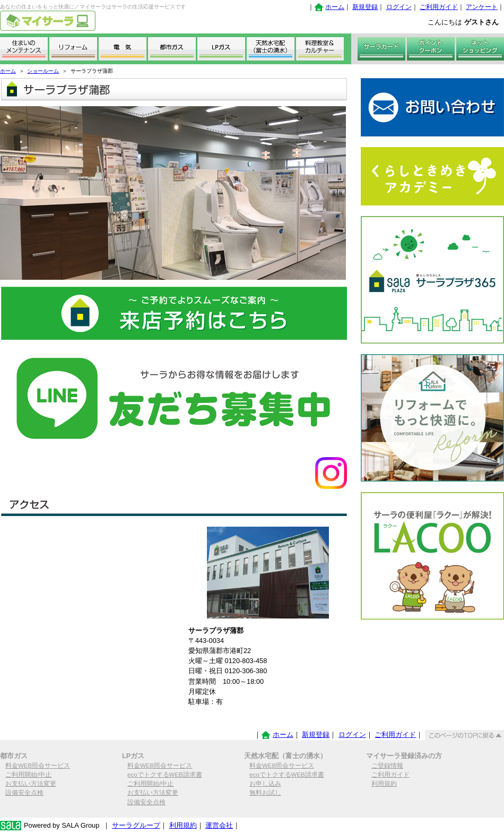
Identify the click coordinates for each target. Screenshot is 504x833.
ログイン (399, 7)
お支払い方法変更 (31, 784)
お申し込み (265, 784)
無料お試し (265, 793)
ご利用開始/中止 (28, 775)
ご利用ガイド (439, 7)
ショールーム (43, 71)
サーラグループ (136, 825)
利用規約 (384, 784)
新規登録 (365, 7)
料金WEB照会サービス (38, 766)
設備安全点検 (24, 793)
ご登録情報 (387, 766)
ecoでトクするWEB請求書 (165, 775)
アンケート (482, 7)
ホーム (335, 7)
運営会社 (219, 825)
